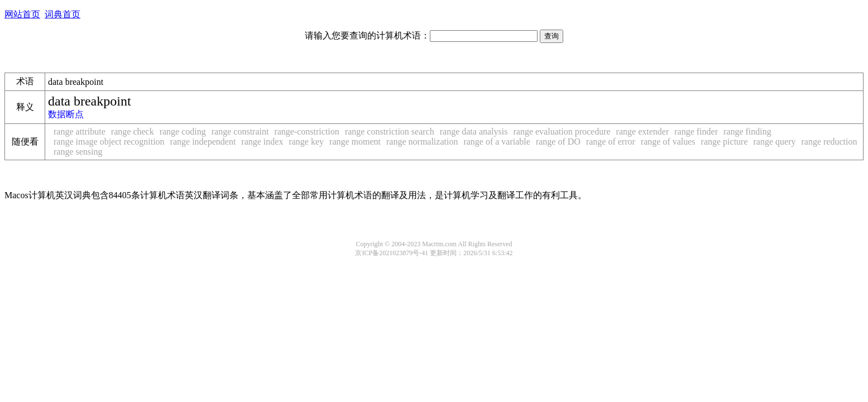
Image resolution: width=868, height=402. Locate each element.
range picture (725, 142)
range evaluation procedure (562, 131)
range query (775, 142)
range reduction (829, 142)
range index (262, 142)
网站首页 (22, 14)
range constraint (240, 131)
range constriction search (390, 131)
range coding (183, 131)
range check (133, 131)
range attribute (80, 131)
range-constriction (306, 131)
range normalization (422, 142)
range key (306, 142)
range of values (668, 142)
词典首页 (63, 14)
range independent (203, 142)
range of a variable (497, 142)
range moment (355, 142)
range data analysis (474, 131)
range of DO (558, 142)
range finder (696, 131)
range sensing (78, 152)
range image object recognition (109, 142)
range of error (611, 142)
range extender (643, 131)
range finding (747, 131)
